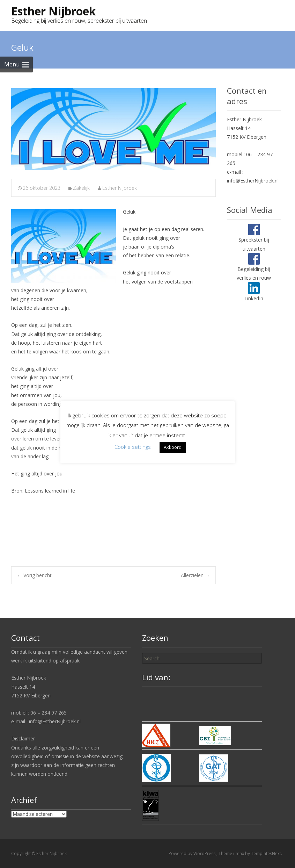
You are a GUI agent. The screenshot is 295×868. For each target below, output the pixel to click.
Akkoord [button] (173, 447)
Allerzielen (195, 575)
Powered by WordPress (193, 853)
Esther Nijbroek (120, 188)
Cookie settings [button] (133, 447)
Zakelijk (81, 188)
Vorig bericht (34, 575)
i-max (239, 853)
